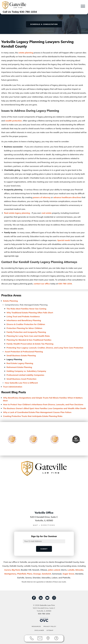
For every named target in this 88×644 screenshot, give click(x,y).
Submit (44, 549)
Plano (29, 574)
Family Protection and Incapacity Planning (26, 332)
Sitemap (50, 630)
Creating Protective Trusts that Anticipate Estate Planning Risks (33, 416)
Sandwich (46, 574)
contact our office (42, 284)
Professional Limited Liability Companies (25, 375)
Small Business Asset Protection (21, 379)
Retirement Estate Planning (19, 367)
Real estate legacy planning (17, 213)
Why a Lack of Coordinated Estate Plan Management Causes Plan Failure (37, 412)
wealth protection (14, 121)
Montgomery (10, 574)
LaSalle (71, 570)
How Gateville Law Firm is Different (21, 383)
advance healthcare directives (67, 197)
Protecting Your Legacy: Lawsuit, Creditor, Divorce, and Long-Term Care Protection (45, 348)
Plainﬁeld (22, 574)
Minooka (79, 570)
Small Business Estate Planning (21, 355)
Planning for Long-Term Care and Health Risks (28, 336)
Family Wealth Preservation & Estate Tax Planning (30, 344)
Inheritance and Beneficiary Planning (24, 320)
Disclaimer (39, 630)
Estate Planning (10, 301)
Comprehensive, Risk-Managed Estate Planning (26, 305)
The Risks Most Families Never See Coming (26, 309)
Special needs (64, 240)
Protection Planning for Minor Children (24, 328)
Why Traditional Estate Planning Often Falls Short (30, 313)
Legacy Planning (14, 359)
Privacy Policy (50, 626)
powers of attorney (42, 197)
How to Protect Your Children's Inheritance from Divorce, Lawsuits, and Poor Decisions (43, 404)
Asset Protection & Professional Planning (24, 352)
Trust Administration (13, 387)
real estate (47, 213)
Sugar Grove (68, 574)
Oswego (37, 574)
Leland (57, 570)
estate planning (26, 53)
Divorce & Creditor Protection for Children (26, 324)
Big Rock (16, 570)
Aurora (7, 570)
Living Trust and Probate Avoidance (23, 316)
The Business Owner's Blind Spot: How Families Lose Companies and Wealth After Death (44, 408)
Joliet (50, 570)
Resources (36, 626)
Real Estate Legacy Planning (20, 363)
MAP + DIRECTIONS (44, 525)
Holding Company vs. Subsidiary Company (26, 371)
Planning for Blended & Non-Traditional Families (29, 340)
